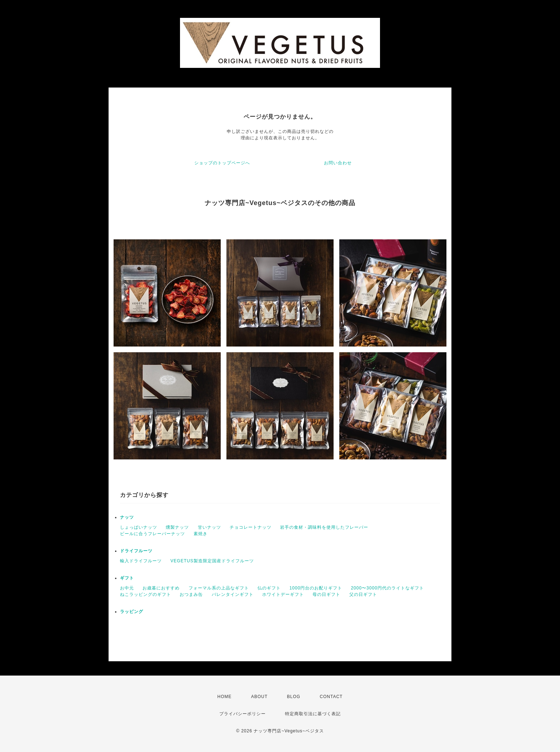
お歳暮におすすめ (161, 588)
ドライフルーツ (136, 551)
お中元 (127, 588)
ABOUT (259, 697)
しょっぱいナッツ (139, 527)
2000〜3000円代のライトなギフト (387, 588)
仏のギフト (269, 588)
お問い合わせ (338, 163)
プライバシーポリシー (242, 714)
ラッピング (132, 612)
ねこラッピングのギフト (146, 594)
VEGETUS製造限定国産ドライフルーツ (212, 561)
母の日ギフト (326, 594)
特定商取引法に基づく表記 (313, 714)
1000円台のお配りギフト (316, 588)
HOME (225, 697)
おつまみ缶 (191, 594)
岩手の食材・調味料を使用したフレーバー (324, 527)
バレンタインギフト (233, 594)
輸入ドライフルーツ (141, 561)
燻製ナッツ (177, 527)
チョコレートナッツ (251, 527)
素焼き (201, 534)
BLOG (294, 697)
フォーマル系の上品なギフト (219, 588)
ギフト (127, 578)
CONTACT (331, 697)
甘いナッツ (209, 527)
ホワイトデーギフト (283, 594)
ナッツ (127, 517)
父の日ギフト (363, 594)
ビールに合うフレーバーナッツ (152, 534)
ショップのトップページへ (222, 163)
